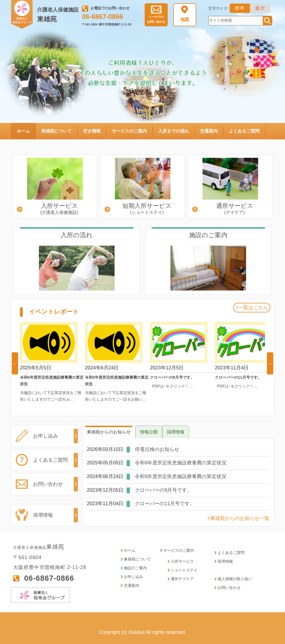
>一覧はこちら (252, 307)
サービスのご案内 (129, 131)
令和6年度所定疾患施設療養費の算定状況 (181, 463)
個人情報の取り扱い (235, 579)
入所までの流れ (173, 131)
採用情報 (41, 515)
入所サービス (182, 561)
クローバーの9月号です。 (163, 490)
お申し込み (43, 436)
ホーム (23, 131)
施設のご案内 (135, 568)
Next (270, 363)
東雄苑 (59, 15)
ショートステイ (184, 570)
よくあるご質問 (244, 131)
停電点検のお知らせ (157, 449)
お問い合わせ (156, 19)
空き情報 (92, 131)
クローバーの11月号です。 (165, 504)
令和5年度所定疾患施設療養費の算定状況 (181, 476)
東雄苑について (56, 131)
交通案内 (209, 131)
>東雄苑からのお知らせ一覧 (238, 518)
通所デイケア (182, 579)
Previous (15, 363)
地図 (185, 20)
